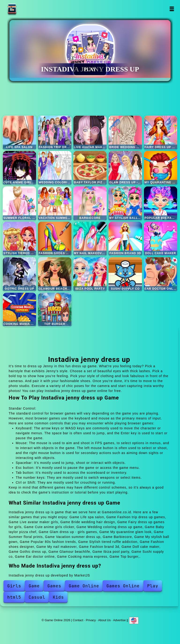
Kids (58, 597)
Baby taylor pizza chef (90, 168)
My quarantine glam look (161, 168)
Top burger (55, 310)
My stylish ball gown (125, 203)
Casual (37, 597)
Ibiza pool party (90, 274)
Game (34, 586)
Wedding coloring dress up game (55, 168)
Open (172, 9)
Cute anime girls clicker (20, 168)
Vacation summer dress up (55, 203)
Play (153, 586)
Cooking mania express (20, 310)
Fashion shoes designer (55, 239)
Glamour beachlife (55, 274)
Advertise (119, 620)
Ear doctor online (161, 274)
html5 (14, 597)
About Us (104, 620)
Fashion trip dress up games (55, 132)
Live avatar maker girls (90, 132)
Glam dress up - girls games (125, 168)
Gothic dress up (20, 274)
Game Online (27, 9)
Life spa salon (20, 132)
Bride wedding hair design (125, 132)
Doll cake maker (161, 239)
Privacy (91, 620)
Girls (14, 586)
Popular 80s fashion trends (161, 203)
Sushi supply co (125, 274)
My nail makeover (90, 239)
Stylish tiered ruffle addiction (20, 239)
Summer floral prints (20, 203)
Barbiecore (90, 203)
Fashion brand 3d (125, 239)
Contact (78, 620)
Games (54, 586)
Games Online (123, 586)
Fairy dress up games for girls (161, 132)
